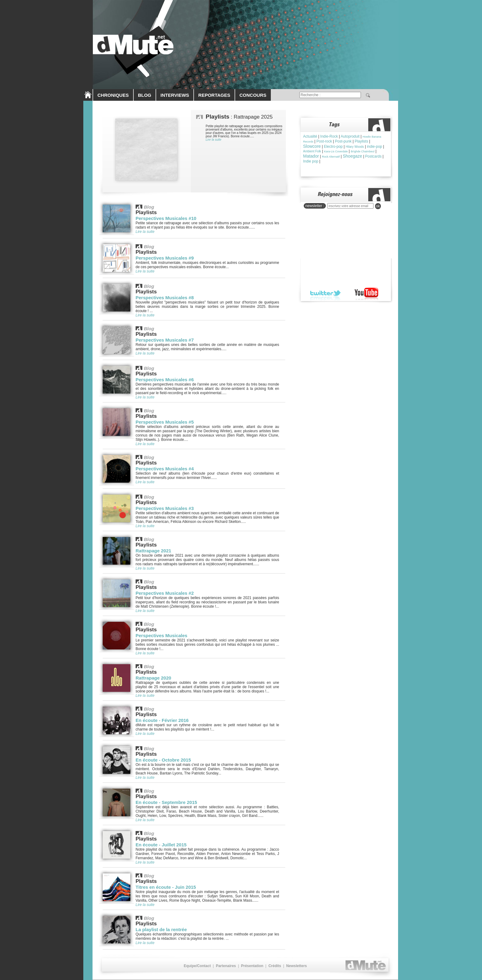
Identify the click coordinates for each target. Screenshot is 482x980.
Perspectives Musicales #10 (166, 218)
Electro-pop (333, 147)
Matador (311, 156)
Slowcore (312, 146)
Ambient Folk (312, 151)
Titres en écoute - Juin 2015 (166, 887)
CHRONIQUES (113, 95)
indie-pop (375, 147)
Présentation (252, 966)
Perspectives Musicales (161, 635)
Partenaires (226, 966)
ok (378, 206)
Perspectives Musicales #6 (165, 380)
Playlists (361, 141)
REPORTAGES (214, 95)
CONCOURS (253, 95)
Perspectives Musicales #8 (165, 298)
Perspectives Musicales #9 (165, 258)
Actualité (310, 136)
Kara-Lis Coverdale (336, 151)
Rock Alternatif (331, 157)
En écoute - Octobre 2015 (163, 760)
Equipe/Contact (197, 966)
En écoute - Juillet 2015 (161, 845)
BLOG (145, 95)
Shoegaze (352, 156)
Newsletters (296, 966)
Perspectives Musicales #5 (165, 422)
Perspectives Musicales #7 (165, 340)
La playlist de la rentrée (161, 929)
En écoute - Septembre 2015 (166, 802)
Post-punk (343, 141)
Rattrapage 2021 (153, 551)
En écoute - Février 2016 (162, 720)
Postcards (373, 156)
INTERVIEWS (175, 95)
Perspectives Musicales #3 (165, 508)
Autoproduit (350, 136)
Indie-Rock (329, 136)
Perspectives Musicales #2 (165, 593)
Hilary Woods (355, 147)
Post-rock (324, 141)
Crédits (275, 966)
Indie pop (311, 161)
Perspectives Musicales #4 (165, 469)
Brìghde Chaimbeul (363, 151)
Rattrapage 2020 (153, 678)
